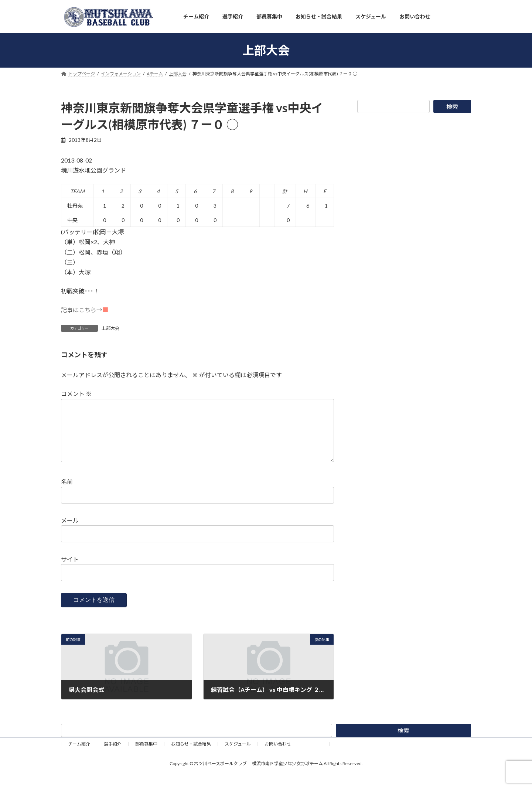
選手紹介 (113, 756)
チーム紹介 (79, 756)
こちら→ (93, 310)
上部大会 (110, 328)
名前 (67, 493)
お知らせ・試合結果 (191, 756)
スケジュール (238, 756)
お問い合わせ (278, 756)
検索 (452, 107)
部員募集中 (146, 756)
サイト (70, 571)
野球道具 (314, 756)
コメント (76, 394)
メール (70, 532)
